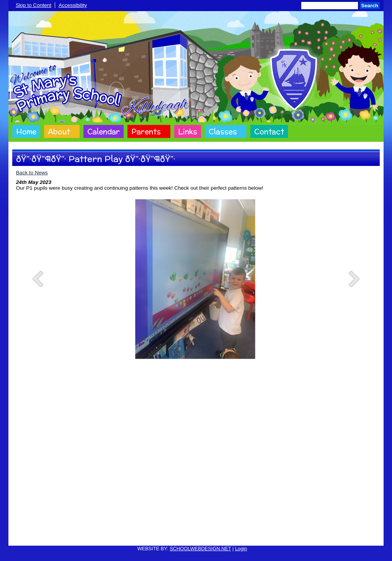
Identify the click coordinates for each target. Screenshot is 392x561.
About (59, 131)
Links (188, 131)
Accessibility (73, 5)
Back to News (32, 173)
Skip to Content (33, 5)
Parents (146, 131)
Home (26, 131)
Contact (269, 131)
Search (370, 6)
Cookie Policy (116, 535)
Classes (223, 131)
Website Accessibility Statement (225, 535)
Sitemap (275, 535)
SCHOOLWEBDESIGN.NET (200, 549)
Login (241, 549)
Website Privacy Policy (161, 535)
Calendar (104, 131)
